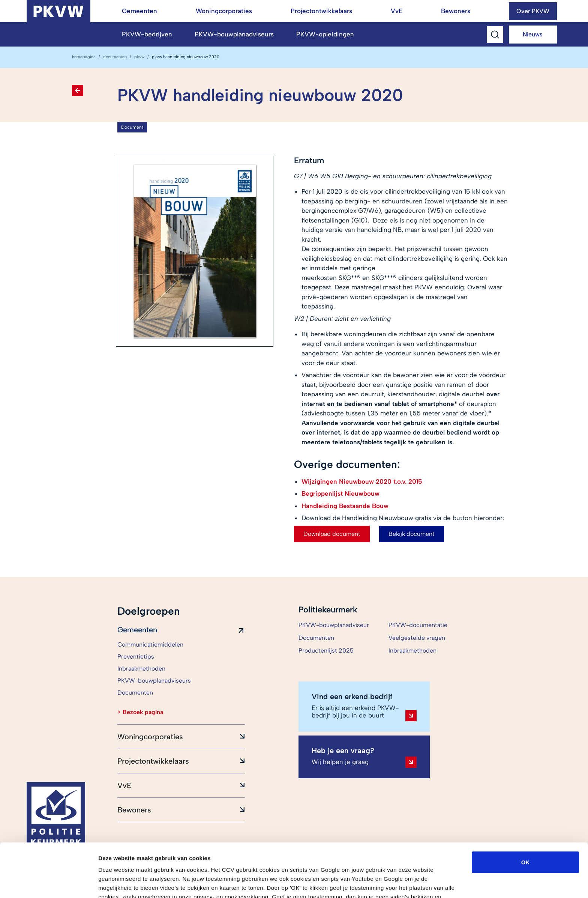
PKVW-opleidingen (325, 34)
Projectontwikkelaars (321, 11)
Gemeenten (139, 11)
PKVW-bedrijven (147, 34)
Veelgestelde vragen (417, 638)
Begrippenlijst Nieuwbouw (340, 493)
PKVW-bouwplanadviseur (334, 625)
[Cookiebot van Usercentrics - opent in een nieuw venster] (49, 883)
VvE (397, 11)
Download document (332, 534)
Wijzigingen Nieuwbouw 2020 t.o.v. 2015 (362, 481)
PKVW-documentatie (418, 625)
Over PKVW (533, 11)
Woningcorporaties (224, 11)
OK (526, 815)
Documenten (115, 57)
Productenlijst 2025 (326, 651)
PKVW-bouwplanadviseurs (234, 34)
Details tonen (405, 883)
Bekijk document (412, 534)
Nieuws (533, 34)
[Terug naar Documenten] (78, 90)
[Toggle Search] (495, 35)
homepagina (84, 57)
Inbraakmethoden (412, 651)
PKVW (139, 57)
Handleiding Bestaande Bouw (345, 506)
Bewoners (456, 11)
